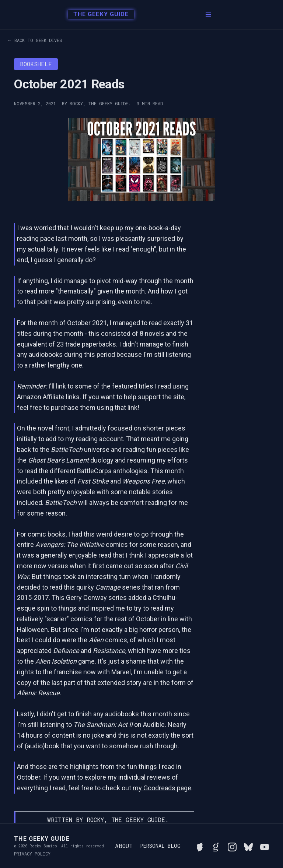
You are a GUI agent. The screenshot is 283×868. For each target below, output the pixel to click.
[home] (99, 15)
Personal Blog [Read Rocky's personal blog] (160, 846)
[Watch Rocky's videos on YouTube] (265, 846)
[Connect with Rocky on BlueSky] (248, 846)
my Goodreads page (162, 788)
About (124, 846)
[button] (209, 15)
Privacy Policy (32, 854)
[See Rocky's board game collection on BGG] (200, 846)
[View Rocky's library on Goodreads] (216, 846)
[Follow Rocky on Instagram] (232, 846)
